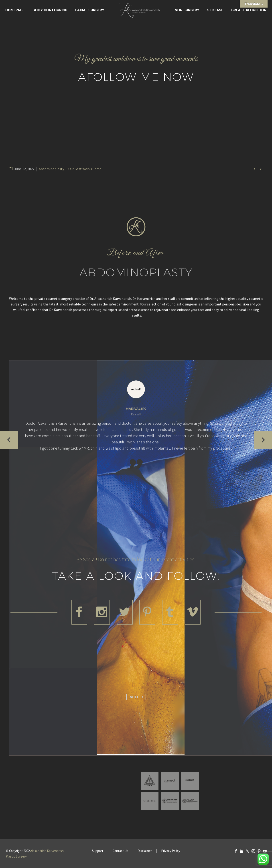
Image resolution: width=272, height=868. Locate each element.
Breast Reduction (249, 10)
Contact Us (120, 851)
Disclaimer (145, 851)
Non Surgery (187, 10)
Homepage (15, 10)
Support (98, 851)
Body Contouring (50, 10)
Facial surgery (90, 10)
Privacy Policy (171, 851)
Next (137, 697)
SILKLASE (215, 10)
